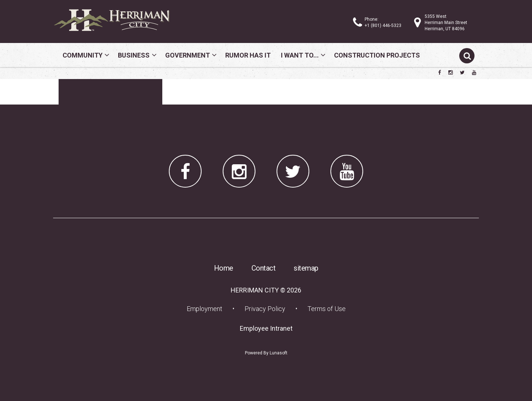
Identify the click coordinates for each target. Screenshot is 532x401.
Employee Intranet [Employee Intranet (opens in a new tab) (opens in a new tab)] (268, 328)
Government (188, 55)
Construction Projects (377, 55)
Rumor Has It (248, 55)
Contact (264, 268)
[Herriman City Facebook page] (440, 72)
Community (83, 55)
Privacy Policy (265, 309)
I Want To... (300, 55)
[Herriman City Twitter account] (462, 72)
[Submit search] (467, 56)
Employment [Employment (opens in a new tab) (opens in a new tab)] (207, 308)
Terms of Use (327, 309)
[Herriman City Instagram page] (450, 72)
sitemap (306, 268)
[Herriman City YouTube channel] (474, 72)
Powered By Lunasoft (266, 353)
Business (134, 55)
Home (224, 268)
